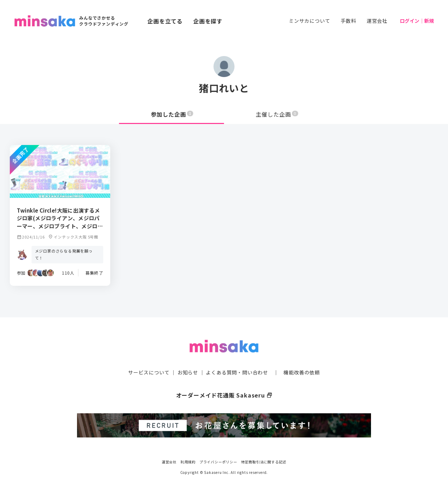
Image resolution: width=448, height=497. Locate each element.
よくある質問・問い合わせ (237, 372)
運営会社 (377, 21)
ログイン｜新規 (417, 21)
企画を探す (208, 21)
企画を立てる (165, 21)
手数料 (348, 21)
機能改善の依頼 (302, 372)
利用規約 (188, 462)
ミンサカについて (309, 21)
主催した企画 (277, 114)
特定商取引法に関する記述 (264, 462)
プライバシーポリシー (218, 462)
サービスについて (149, 372)
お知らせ (188, 372)
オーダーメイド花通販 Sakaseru (224, 395)
